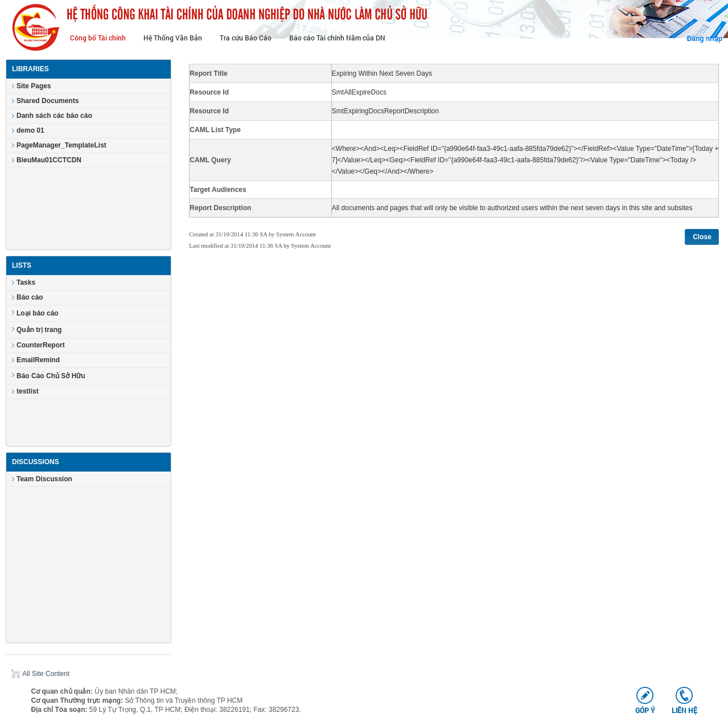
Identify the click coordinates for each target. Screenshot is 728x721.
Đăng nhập (705, 39)
